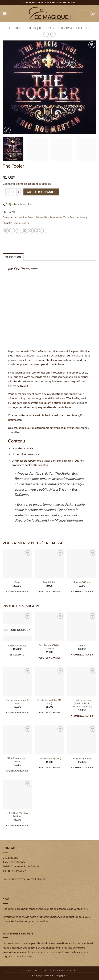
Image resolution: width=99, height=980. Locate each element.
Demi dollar (50, 582)
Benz (82, 645)
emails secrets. (26, 956)
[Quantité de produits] (13, 192)
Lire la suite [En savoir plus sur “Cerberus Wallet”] (17, 655)
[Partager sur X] (18, 231)
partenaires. (42, 921)
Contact (73, 970)
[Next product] (46, 34)
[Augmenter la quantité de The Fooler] (19, 192)
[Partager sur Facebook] (12, 231)
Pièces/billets (42, 217)
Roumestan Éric (21, 223)
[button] (5, 13)
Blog (38, 970)
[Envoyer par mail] (25, 231)
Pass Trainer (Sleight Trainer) (49, 647)
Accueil (15, 28)
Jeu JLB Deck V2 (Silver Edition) (17, 815)
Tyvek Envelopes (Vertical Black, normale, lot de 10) (82, 703)
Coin (17, 582)
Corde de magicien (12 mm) (49, 702)
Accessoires (21, 217)
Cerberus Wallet (17, 645)
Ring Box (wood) (82, 758)
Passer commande (54, 970)
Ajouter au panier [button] (17, 592)
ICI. (48, 879)
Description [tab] (13, 257)
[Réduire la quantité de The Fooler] (7, 192)
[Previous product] (53, 34)
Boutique (34, 28)
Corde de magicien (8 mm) (17, 702)
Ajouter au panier (41, 192)
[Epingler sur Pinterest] (31, 231)
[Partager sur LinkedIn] (37, 231)
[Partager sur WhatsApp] (6, 231)
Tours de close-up (75, 28)
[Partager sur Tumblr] (43, 231)
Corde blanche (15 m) (49, 758)
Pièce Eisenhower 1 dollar (17, 760)
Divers (31, 217)
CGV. (85, 909)
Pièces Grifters (82, 582)
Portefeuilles (56, 217)
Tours (51, 28)
